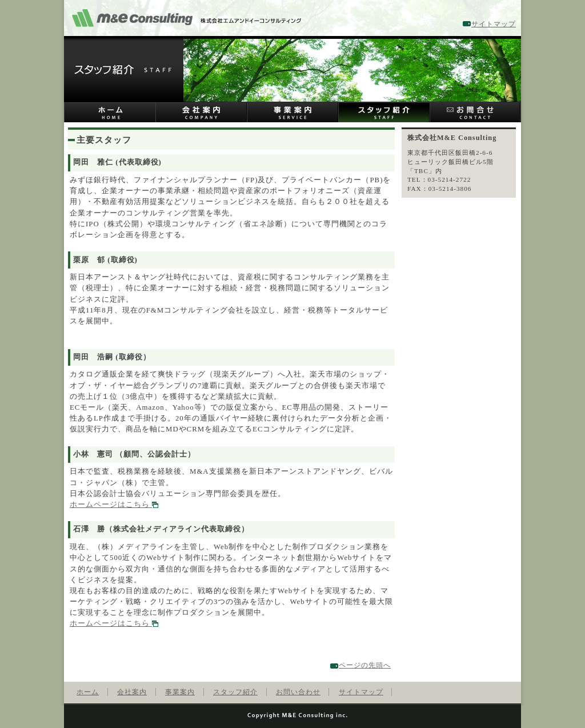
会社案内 (201, 112)
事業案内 (292, 112)
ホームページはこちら (114, 505)
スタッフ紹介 (384, 112)
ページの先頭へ (365, 665)
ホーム (110, 112)
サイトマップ (494, 24)
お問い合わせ (475, 112)
